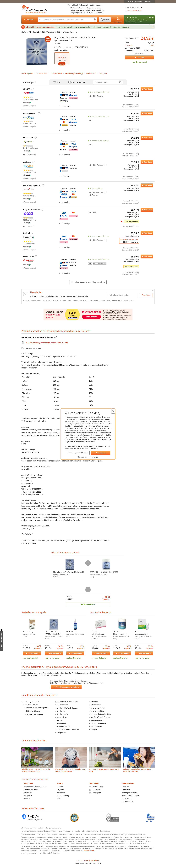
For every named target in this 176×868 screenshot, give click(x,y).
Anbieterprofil (29, 226)
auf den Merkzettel (31, 658)
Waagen (94, 730)
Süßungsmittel (96, 726)
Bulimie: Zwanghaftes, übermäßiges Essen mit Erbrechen (137, 770)
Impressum (94, 457)
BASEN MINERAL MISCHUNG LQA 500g (104, 572)
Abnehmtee (61, 711)
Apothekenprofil (30, 106)
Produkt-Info (42, 73)
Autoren (27, 799)
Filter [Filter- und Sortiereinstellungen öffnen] (57, 82)
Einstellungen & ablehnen (78, 453)
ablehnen (84, 426)
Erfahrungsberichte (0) (75, 73)
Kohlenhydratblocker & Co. (101, 714)
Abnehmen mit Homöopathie (37, 708)
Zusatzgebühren (132, 222)
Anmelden (118, 20)
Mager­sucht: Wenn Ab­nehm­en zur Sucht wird (104, 770)
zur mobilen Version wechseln (88, 860)
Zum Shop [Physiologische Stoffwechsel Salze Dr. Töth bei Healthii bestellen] (146, 233)
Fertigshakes (61, 733)
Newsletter (61, 793)
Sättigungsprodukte (98, 723)
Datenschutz (83, 457)
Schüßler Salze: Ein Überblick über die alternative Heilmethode (36, 770)
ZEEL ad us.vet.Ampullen (141, 633)
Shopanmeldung (63, 796)
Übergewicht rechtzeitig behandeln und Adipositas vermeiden (70, 770)
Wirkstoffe (28, 793)
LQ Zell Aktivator (73, 632)
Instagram (95, 793)
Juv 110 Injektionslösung (98, 633)
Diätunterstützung (33, 711)
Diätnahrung (61, 723)
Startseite (25, 32)
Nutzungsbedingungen (131, 796)
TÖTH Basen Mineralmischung (120, 633)
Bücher (59, 720)
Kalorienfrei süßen (97, 708)
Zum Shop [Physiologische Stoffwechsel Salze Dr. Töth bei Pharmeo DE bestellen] (146, 138)
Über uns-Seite (89, 850)
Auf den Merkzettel (88, 604)
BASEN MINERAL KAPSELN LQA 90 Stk (53, 633)
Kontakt (60, 787)
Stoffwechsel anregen (69, 32)
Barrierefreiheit (128, 801)
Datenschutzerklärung (93, 428)
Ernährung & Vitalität (38, 32)
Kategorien (29, 19)
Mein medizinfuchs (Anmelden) (139, 2)
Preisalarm (91, 73)
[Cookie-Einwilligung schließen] (113, 411)
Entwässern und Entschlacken (68, 730)
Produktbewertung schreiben (66, 687)
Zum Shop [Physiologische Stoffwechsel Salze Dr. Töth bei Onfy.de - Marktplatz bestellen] (146, 210)
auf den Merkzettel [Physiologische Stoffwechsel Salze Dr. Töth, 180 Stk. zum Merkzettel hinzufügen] (140, 62)
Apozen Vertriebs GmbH (63, 40)
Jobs (58, 799)
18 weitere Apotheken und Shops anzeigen (88, 282)
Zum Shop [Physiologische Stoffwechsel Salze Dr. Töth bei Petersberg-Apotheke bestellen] (146, 185)
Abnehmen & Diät (53, 32)
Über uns (125, 787)
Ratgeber (103, 73)
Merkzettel (130, 17)
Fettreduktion (96, 705)
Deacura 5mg (28, 632)
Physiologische (62, 37)
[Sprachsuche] (95, 20)
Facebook (95, 790)
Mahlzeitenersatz (97, 720)
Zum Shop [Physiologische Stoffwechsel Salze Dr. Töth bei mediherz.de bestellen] (146, 256)
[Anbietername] (106, 82)
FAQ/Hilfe (60, 790)
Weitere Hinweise (132, 267)
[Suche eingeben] (65, 20)
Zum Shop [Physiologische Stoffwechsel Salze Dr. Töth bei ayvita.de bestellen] (146, 162)
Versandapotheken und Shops (35, 787)
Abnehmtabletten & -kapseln (67, 708)
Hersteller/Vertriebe (31, 790)
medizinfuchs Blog (96, 787)
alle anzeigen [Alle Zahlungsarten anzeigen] (65, 106)
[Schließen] (152, 27)
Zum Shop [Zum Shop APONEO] (135, 57)
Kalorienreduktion (97, 711)
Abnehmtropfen (62, 714)
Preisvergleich (28, 73)
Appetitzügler (62, 717)
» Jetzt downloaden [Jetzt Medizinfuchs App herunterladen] (133, 10)
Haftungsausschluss (130, 793)
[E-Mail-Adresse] (121, 295)
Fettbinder (94, 702)
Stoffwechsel (76, 37)
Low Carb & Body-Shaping (100, 717)
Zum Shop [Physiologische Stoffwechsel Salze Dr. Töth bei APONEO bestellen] (146, 89)
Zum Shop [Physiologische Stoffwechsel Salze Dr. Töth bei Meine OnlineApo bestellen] (146, 113)
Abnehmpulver (62, 705)
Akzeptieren (101, 453)
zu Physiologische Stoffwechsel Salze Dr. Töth (47, 343)
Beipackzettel (57, 73)
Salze (85, 37)
